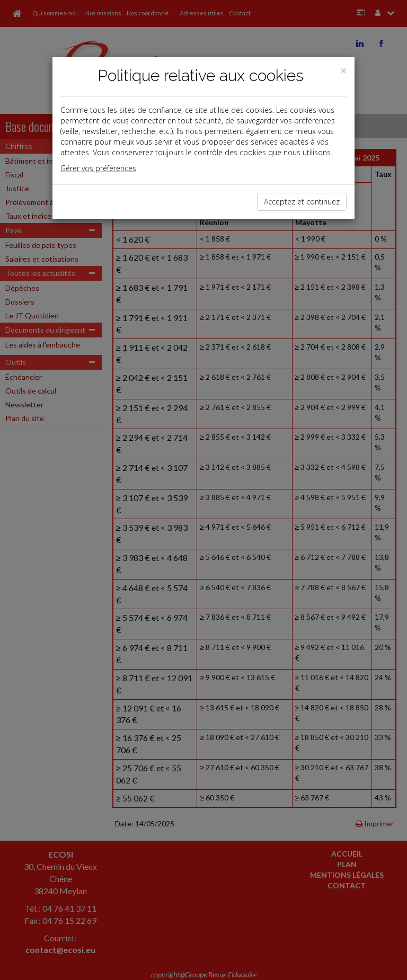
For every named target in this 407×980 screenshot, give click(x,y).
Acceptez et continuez (302, 202)
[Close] (343, 71)
